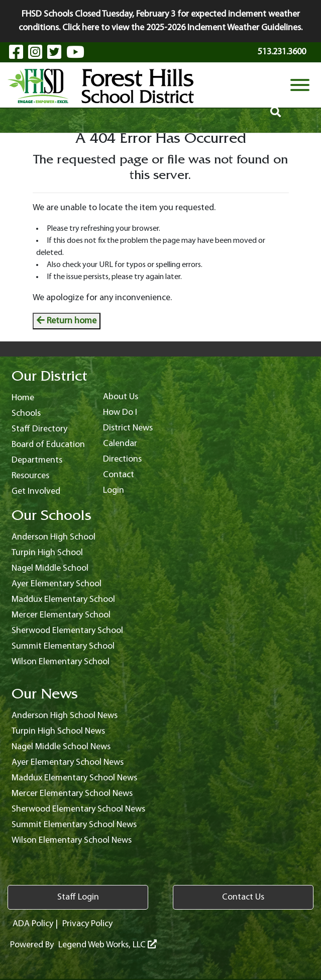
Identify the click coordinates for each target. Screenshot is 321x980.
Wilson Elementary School (61, 662)
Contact (119, 475)
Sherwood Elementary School (67, 631)
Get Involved (36, 492)
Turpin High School (47, 553)
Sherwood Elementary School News (78, 809)
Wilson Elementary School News (72, 840)
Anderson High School (54, 537)
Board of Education (48, 445)
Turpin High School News (58, 731)
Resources (30, 476)
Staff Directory (39, 429)
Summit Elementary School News (74, 825)
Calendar (120, 444)
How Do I (120, 413)
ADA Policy (33, 924)
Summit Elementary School (63, 646)
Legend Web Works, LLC (108, 945)
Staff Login (78, 897)
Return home (67, 321)
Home (23, 398)
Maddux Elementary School (63, 600)
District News (128, 428)
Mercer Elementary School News (72, 794)
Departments (37, 460)
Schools (26, 414)
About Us (121, 397)
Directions (122, 459)
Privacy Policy (87, 924)
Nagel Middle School (50, 568)
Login (114, 491)
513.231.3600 (282, 52)
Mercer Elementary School (61, 615)
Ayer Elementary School (57, 584)
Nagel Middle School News (61, 747)
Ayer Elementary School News (68, 763)
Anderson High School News (65, 716)
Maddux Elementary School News (74, 778)
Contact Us (243, 897)
